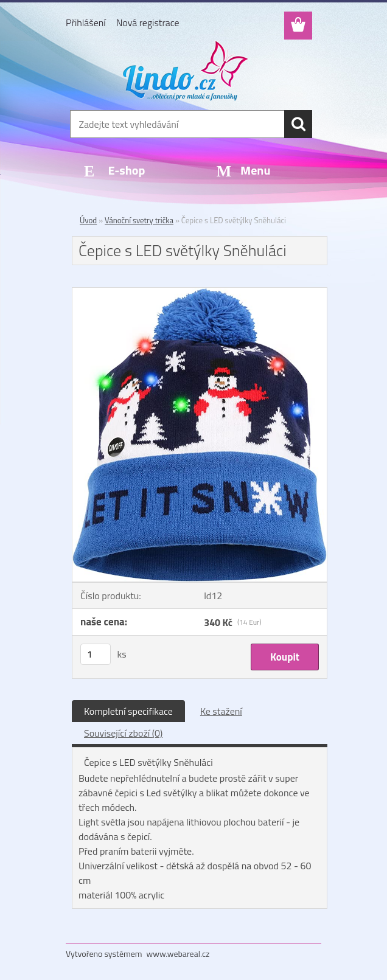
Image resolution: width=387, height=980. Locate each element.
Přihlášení (86, 23)
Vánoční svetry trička (139, 220)
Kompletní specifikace (128, 711)
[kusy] (96, 654)
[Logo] (186, 71)
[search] (298, 124)
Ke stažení (221, 711)
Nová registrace (148, 23)
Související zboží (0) (123, 733)
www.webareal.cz (178, 954)
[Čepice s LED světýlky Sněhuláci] (200, 293)
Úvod (88, 220)
